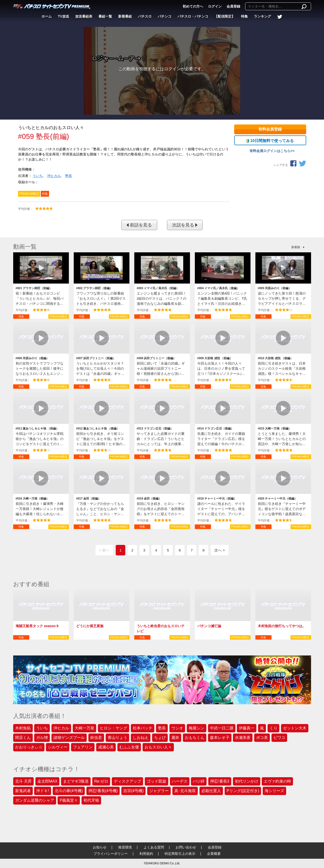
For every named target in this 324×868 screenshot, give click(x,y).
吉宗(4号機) (134, 791)
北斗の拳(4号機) (69, 791)
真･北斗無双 (185, 791)
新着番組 (125, 16)
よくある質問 (154, 847)
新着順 (296, 247)
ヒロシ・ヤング (114, 728)
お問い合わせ (186, 847)
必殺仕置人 (211, 791)
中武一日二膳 (222, 728)
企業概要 (214, 854)
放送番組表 (84, 16)
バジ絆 (199, 781)
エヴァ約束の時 (277, 781)
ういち (38, 176)
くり (273, 728)
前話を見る (139, 225)
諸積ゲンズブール (69, 738)
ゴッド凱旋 (157, 781)
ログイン (215, 6)
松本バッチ (143, 728)
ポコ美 (262, 738)
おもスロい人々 (158, 747)
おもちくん (195, 738)
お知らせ (100, 847)
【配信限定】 (225, 16)
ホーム (47, 16)
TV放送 (63, 16)
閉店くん (23, 738)
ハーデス (180, 781)
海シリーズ (274, 791)
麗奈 (175, 738)
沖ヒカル (54, 176)
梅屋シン (197, 728)
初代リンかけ (247, 781)
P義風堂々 (69, 800)
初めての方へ (193, 6)
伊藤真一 (247, 728)
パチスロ (145, 16)
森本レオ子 (220, 738)
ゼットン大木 (295, 728)
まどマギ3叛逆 (76, 781)
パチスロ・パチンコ (193, 16)
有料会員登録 (270, 129)
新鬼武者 (23, 791)
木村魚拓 (23, 728)
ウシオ (177, 728)
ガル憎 (42, 738)
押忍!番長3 (220, 781)
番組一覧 (105, 16)
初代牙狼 (91, 800)
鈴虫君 (96, 738)
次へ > (220, 550)
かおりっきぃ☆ (29, 747)
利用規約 (146, 854)
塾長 (69, 176)
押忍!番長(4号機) (103, 791)
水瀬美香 (243, 738)
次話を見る (185, 225)
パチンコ (165, 16)
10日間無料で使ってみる (270, 141)
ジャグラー (159, 791)
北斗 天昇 (23, 781)
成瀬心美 (106, 747)
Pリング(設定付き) (243, 791)
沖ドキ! (42, 791)
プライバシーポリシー (111, 854)
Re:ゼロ (101, 781)
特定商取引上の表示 (180, 854)
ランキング (262, 16)
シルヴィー (58, 747)
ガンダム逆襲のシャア (35, 800)
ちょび (160, 738)
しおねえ (141, 738)
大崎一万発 (84, 728)
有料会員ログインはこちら (270, 151)
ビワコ (279, 738)
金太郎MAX (47, 781)
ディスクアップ (127, 781)
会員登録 (233, 6)
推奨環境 (125, 847)
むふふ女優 (129, 747)
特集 (244, 16)
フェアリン (83, 747)
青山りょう (117, 738)
